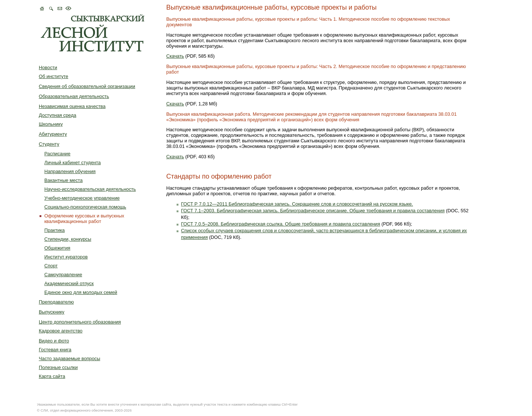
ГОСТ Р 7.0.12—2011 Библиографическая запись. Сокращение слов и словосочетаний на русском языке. (297, 204)
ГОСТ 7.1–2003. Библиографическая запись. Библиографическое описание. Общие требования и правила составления (313, 211)
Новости (48, 67)
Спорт (51, 266)
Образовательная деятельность (74, 96)
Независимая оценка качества (72, 106)
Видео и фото (54, 341)
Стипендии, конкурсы (68, 239)
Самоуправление (63, 275)
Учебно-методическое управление (82, 198)
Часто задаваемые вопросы (69, 358)
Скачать (175, 56)
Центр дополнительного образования (80, 322)
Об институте (54, 76)
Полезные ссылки (58, 367)
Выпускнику (52, 312)
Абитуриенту (53, 134)
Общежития (57, 248)
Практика (54, 230)
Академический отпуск (69, 283)
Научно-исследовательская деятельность (90, 189)
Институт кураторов (66, 257)
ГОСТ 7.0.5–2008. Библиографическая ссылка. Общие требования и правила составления (281, 224)
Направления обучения (70, 171)
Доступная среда (57, 115)
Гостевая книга (55, 350)
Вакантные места (64, 180)
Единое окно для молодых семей (81, 292)
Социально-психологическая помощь (85, 207)
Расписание (57, 154)
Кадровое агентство (61, 331)
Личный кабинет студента (73, 163)
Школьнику (51, 124)
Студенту (49, 144)
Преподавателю (56, 302)
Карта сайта (52, 376)
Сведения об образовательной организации (87, 86)
